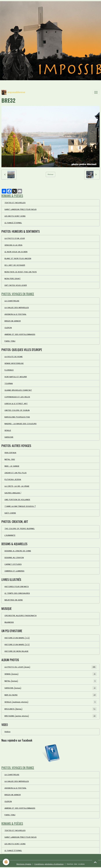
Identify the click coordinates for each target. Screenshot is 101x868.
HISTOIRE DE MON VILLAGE (16, 651)
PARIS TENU (10, 341)
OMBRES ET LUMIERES (14, 571)
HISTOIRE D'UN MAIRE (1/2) (17, 638)
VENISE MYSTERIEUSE (14, 363)
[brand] (13, 92)
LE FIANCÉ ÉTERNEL (13, 223)
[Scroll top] (95, 862)
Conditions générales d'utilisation (49, 864)
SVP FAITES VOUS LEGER (16, 285)
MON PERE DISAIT (13, 279)
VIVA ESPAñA (10, 453)
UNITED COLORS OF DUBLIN (17, 410)
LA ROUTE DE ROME (14, 357)
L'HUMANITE (10, 535)
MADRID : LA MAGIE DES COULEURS (21, 424)
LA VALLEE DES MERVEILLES (17, 308)
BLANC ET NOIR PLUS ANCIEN (18, 259)
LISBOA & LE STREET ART (16, 404)
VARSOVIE (9, 437)
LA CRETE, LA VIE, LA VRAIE (17, 486)
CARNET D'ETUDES (13, 564)
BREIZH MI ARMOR (13, 321)
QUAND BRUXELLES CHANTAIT (18, 390)
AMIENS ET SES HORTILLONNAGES (20, 334)
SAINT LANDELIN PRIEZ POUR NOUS (21, 209)
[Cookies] (6, 862)
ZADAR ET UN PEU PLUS (16, 473)
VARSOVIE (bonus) (50, 688)
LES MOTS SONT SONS (15, 216)
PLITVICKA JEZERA (13, 480)
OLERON (8, 328)
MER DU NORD (50, 695)
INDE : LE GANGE (12, 466)
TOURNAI (9, 384)
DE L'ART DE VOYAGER (15, 265)
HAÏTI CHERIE (10, 513)
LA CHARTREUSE (12, 301)
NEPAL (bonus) (50, 681)
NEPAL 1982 (10, 459)
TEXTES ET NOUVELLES (15, 203)
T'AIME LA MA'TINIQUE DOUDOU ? (20, 506)
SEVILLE (8, 430)
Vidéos (7, 732)
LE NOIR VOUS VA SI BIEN (16, 252)
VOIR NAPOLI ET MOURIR (16, 377)
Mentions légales (24, 864)
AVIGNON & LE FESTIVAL (15, 314)
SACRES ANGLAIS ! (13, 493)
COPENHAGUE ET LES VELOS (17, 397)
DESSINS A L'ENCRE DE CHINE (18, 551)
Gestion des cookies (76, 864)
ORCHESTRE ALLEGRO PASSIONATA (21, 616)
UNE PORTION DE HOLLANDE (17, 500)
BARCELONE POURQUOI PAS (17, 417)
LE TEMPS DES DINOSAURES (17, 593)
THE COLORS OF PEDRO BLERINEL (20, 529)
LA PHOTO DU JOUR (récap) (50, 667)
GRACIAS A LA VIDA (13, 245)
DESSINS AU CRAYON (14, 558)
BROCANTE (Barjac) (50, 709)
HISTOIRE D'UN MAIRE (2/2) (17, 645)
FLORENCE (9, 370)
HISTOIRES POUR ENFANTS (17, 587)
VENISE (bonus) (50, 674)
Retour (50, 174)
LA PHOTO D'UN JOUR (15, 238)
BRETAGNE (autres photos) (50, 716)
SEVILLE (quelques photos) (50, 702)
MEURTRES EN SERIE (14, 600)
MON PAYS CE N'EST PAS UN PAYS (21, 272)
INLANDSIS (9, 622)
